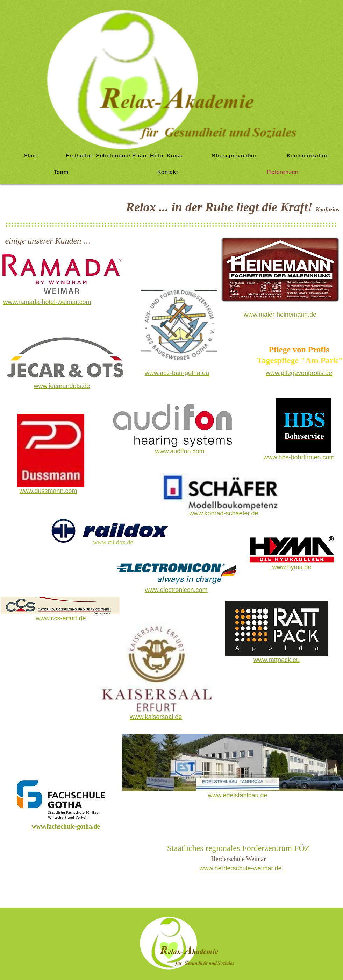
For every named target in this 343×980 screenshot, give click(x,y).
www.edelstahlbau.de (238, 795)
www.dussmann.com (48, 491)
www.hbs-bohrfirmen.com (299, 457)
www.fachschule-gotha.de (66, 826)
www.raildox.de (113, 542)
